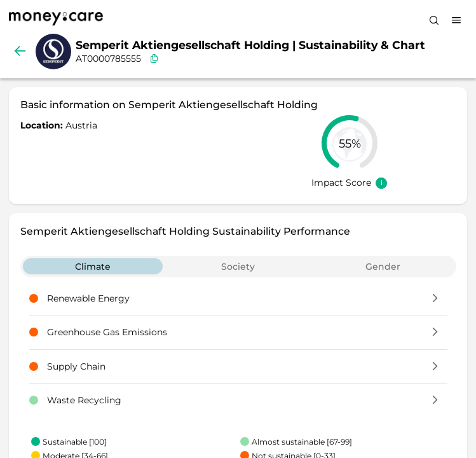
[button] (435, 299)
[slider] (350, 143)
